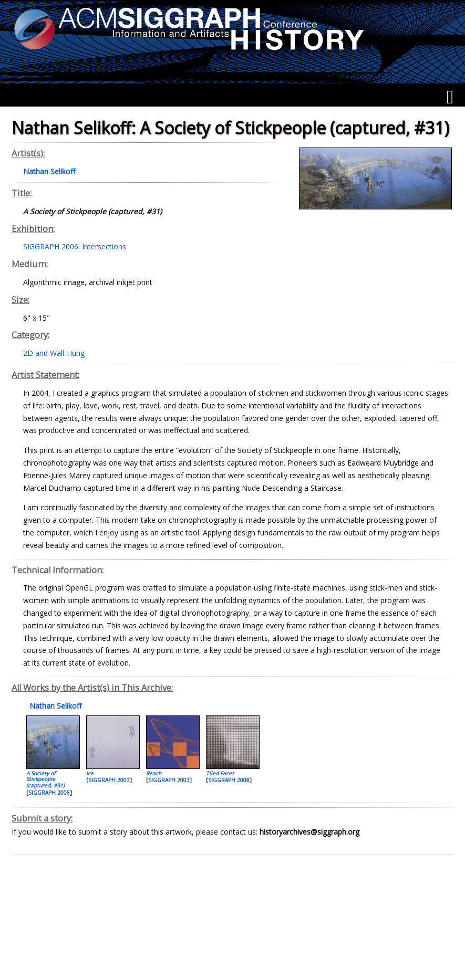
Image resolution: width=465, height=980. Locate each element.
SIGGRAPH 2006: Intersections (75, 246)
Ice (90, 773)
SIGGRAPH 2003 (109, 780)
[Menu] (450, 97)
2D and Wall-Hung (54, 353)
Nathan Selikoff (54, 706)
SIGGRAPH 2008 (229, 780)
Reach (154, 773)
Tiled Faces (220, 773)
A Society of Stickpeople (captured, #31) (45, 779)
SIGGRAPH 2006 (49, 793)
